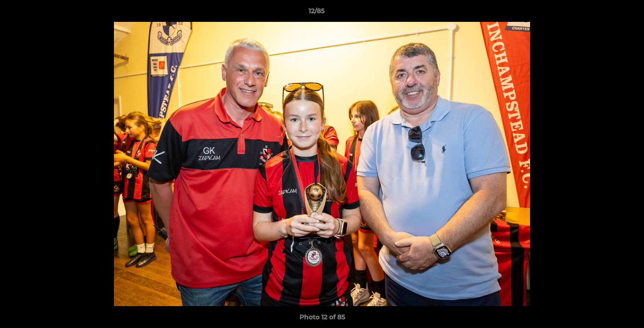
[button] (606, 13)
